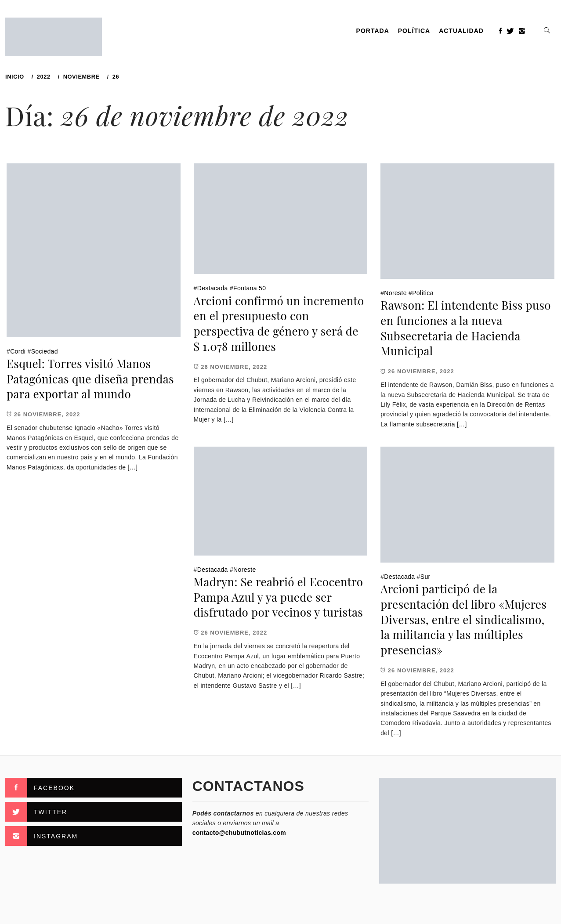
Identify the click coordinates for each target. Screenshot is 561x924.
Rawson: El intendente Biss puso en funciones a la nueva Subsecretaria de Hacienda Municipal (466, 328)
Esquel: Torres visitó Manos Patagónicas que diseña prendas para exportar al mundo (90, 379)
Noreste (395, 293)
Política (414, 31)
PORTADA (373, 31)
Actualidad (461, 31)
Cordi (18, 351)
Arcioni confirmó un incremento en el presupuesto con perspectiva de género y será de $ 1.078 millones (279, 323)
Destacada (213, 288)
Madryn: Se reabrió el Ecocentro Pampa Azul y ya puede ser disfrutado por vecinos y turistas (279, 597)
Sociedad (45, 351)
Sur (425, 577)
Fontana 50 (250, 288)
